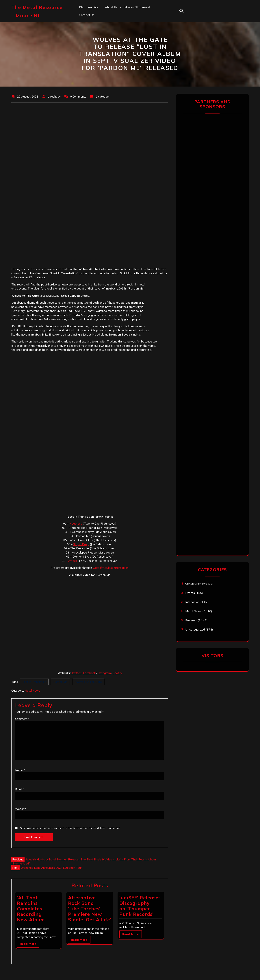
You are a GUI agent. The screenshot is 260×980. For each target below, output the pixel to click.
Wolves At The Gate (89, 682)
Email (20, 789)
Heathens (76, 524)
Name (20, 770)
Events (190, 593)
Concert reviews (196, 584)
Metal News (32, 691)
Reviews (191, 620)
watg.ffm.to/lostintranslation (111, 568)
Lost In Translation (34, 682)
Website (21, 809)
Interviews (192, 602)
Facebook (90, 673)
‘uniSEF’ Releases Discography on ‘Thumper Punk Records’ (140, 906)
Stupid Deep (81, 544)
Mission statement (137, 7)
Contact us (87, 15)
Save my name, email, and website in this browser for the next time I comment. (70, 828)
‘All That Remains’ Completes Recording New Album (31, 909)
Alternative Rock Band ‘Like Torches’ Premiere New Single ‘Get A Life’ (90, 909)
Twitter (77, 673)
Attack (73, 561)
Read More (28, 944)
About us (111, 7)
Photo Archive (89, 7)
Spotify (117, 673)
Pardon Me (60, 682)
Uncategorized (195, 629)
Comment (22, 719)
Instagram (104, 673)
